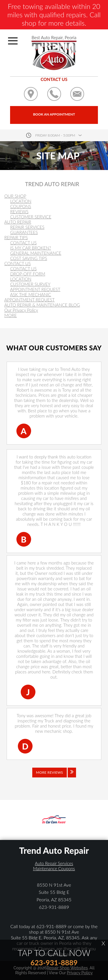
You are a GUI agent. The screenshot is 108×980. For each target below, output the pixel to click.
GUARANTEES (24, 232)
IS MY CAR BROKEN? (31, 248)
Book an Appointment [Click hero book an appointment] (54, 114)
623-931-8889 (54, 907)
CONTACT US (23, 243)
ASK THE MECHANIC (31, 294)
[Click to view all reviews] (54, 777)
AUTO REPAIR (18, 222)
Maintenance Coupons (54, 868)
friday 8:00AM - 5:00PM (55, 135)
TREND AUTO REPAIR (52, 184)
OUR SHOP (15, 196)
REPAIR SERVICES (27, 227)
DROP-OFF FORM (28, 274)
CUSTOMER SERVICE (31, 217)
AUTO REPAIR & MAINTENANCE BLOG (42, 305)
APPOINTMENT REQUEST (35, 289)
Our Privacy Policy (21, 310)
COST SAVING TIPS (29, 258)
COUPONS (21, 206)
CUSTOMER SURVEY (30, 284)
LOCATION (21, 201)
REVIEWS (19, 212)
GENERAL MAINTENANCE (36, 253)
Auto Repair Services (54, 863)
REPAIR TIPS (16, 237)
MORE (11, 315)
